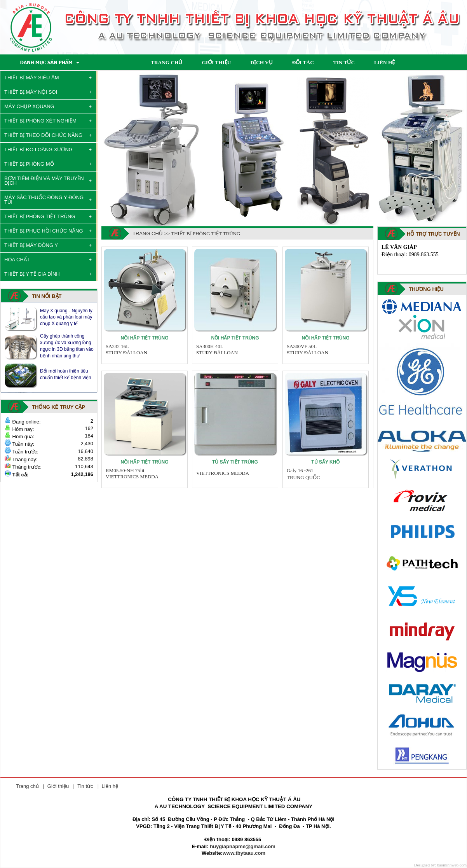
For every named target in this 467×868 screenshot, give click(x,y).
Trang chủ (148, 234)
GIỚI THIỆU (216, 62)
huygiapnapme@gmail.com (243, 846)
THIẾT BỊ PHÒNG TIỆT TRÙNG (40, 216)
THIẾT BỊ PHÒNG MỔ (29, 164)
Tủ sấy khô (325, 462)
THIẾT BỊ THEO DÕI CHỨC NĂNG (43, 135)
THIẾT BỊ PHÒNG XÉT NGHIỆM (40, 121)
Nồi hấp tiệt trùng (144, 338)
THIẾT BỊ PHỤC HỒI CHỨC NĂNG (44, 231)
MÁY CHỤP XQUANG (29, 106)
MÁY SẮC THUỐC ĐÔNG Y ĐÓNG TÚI (44, 200)
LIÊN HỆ (384, 62)
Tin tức (85, 786)
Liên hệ (110, 786)
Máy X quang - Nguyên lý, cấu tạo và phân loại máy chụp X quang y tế (67, 317)
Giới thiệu (58, 786)
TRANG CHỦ (166, 62)
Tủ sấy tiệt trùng (235, 462)
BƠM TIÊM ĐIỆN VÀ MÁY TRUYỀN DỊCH (44, 181)
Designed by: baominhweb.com (440, 865)
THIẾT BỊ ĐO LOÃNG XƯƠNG (38, 150)
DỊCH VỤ (261, 62)
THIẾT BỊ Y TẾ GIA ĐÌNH (32, 274)
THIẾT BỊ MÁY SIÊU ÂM (32, 78)
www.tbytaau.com (244, 853)
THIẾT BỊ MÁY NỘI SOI (31, 92)
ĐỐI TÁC (303, 62)
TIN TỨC (344, 62)
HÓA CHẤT (17, 260)
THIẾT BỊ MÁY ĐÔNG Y (31, 245)
